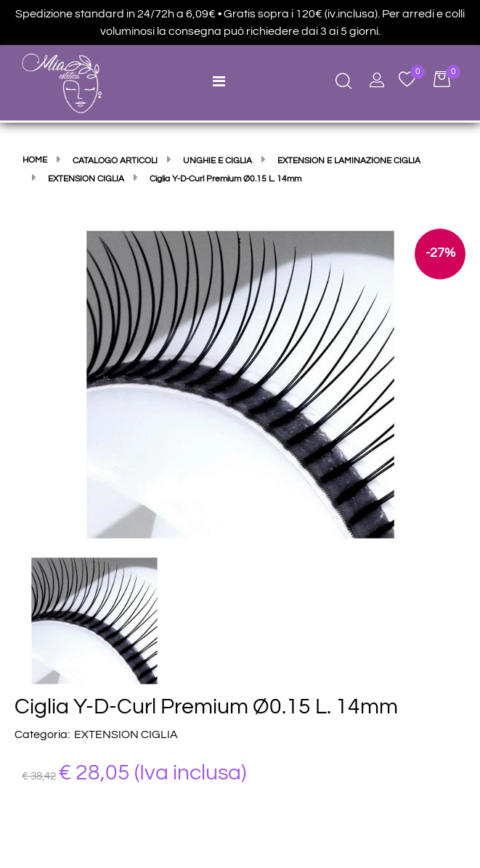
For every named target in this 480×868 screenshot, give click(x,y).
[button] (240, 384)
